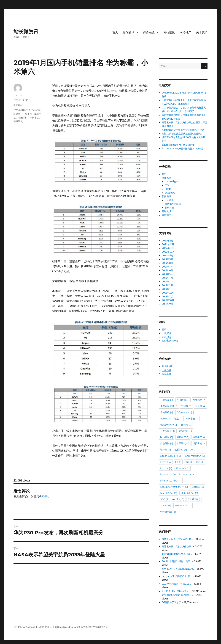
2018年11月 (168, 297)
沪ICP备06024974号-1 (25, 627)
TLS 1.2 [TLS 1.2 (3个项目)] (166, 505)
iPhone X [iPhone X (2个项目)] (182, 468)
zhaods (18, 95)
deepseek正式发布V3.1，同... (177, 576)
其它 (164, 174)
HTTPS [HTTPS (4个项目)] (166, 462)
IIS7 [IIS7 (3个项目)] (189, 462)
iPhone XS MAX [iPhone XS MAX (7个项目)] (171, 481)
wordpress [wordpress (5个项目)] (168, 512)
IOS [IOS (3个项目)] (200, 462)
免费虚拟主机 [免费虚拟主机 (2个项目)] (169, 406)
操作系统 (149, 32)
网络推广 (185, 32)
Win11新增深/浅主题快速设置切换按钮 (182, 134)
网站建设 (169, 32)
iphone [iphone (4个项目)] (166, 468)
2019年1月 (167, 289)
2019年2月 (167, 285)
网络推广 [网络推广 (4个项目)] (199, 437)
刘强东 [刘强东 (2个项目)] (186, 406)
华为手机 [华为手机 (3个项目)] (167, 412)
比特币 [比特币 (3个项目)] (186, 425)
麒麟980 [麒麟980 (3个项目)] (181, 450)
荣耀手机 (18, 121)
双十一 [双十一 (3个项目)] (165, 419)
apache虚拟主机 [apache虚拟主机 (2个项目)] (171, 456)
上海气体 (166, 370)
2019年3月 (167, 282)
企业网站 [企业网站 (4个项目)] (183, 400)
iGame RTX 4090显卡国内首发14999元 (183, 149)
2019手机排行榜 (22, 110)
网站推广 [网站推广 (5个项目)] (183, 437)
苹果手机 (34, 118)
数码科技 (18, 105)
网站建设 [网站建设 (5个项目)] (167, 437)
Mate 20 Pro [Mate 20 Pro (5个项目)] (189, 493)
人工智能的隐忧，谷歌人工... (176, 584)
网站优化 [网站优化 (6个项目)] (185, 431)
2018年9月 (167, 304)
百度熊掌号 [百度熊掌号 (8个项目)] (168, 431)
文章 (166, 333)
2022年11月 (168, 248)
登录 (45, 497)
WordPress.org (170, 341)
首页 (115, 32)
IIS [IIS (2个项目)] (178, 462)
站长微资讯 (26, 32)
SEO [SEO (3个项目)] (164, 499)
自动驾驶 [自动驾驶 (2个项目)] (167, 443)
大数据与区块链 (173, 204)
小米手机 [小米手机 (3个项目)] (192, 419)
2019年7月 (167, 267)
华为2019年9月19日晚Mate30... (178, 569)
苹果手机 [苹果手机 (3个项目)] (183, 443)
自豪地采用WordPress (64, 627)
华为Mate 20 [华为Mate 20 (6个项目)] (185, 412)
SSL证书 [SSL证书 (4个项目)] (194, 499)
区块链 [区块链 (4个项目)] (200, 406)
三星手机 (27, 114)
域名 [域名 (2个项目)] (178, 419)
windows (170, 193)
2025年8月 (168, 241)
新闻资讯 (129, 32)
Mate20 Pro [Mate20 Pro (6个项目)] (169, 493)
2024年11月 (168, 244)
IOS (167, 185)
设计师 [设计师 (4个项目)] (165, 450)
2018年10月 (168, 300)
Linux (168, 189)
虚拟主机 (166, 374)
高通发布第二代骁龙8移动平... (177, 547)
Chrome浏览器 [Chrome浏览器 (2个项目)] (195, 456)
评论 (166, 337)
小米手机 (23, 118)
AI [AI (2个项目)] (193, 450)
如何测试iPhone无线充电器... (177, 554)
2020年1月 (167, 256)
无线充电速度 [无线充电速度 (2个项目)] (169, 425)
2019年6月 (167, 270)
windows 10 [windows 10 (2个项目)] (183, 505)
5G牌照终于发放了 (171, 602)
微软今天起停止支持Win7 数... (177, 539)
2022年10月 (168, 252)
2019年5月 (167, 274)
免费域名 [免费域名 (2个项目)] (199, 400)
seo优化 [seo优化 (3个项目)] (178, 499)
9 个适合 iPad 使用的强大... (176, 591)
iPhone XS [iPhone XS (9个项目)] (187, 474)
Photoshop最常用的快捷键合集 (178, 145)
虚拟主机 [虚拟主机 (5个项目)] (199, 443)
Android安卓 (172, 182)
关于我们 (202, 32)
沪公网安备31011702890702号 (92, 627)
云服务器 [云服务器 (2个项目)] (167, 400)
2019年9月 (167, 259)
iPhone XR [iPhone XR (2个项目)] (168, 474)
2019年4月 (167, 278)
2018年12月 (168, 293)
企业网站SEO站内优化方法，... (178, 595)
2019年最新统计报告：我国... (177, 561)
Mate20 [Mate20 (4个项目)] (198, 487)
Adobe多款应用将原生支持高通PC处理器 (183, 130)
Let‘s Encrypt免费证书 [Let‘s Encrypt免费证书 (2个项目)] (174, 487)
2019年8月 (167, 263)
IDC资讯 (169, 200)
